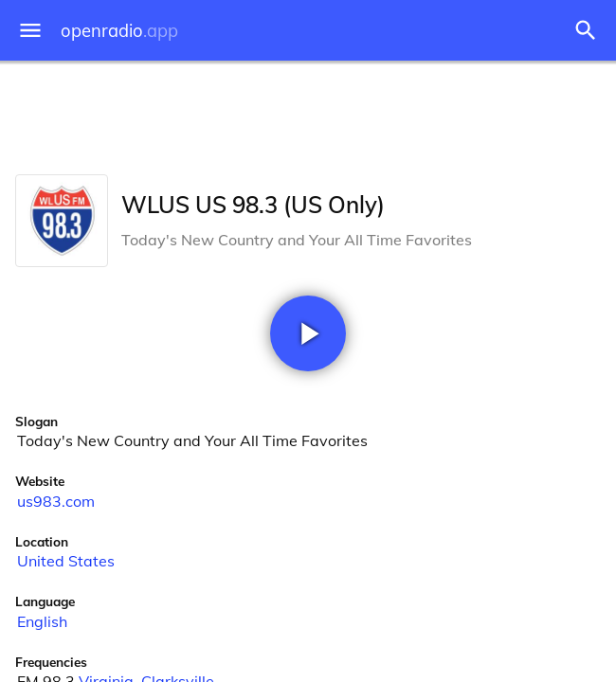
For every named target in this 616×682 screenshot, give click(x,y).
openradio (119, 31)
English (42, 621)
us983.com (56, 501)
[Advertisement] (308, 114)
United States (66, 561)
